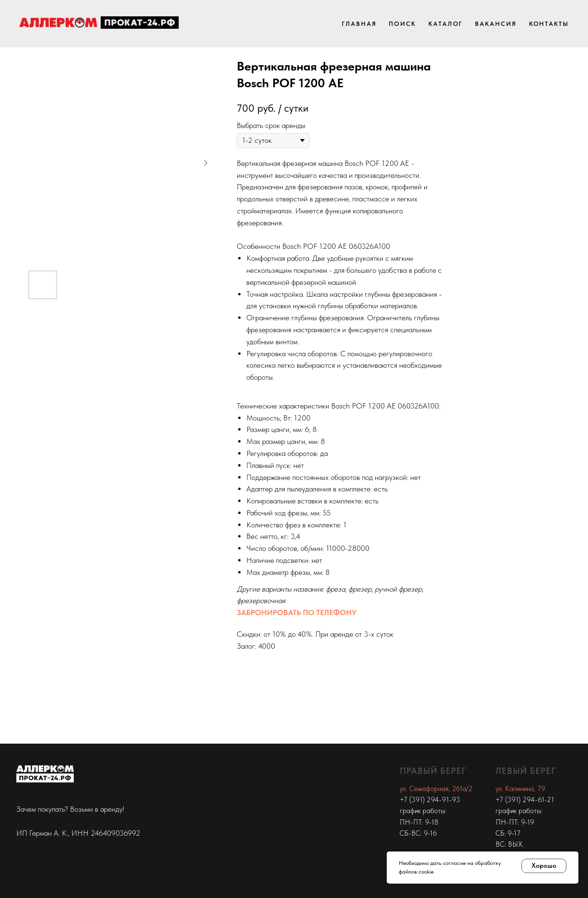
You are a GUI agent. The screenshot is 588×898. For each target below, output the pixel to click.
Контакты (549, 24)
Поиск (402, 24)
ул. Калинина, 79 (520, 789)
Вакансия (496, 24)
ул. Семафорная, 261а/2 (436, 789)
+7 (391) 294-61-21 (525, 800)
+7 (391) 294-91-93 (430, 800)
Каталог (445, 24)
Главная (359, 24)
